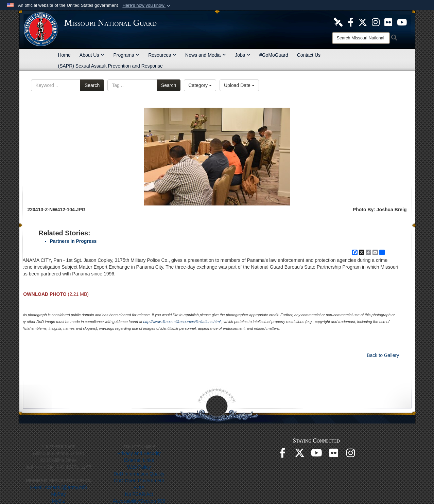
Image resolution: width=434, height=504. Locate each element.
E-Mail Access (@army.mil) (58, 487)
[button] (147, 5)
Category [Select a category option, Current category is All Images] (200, 85)
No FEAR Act (139, 494)
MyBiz (58, 501)
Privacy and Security (139, 453)
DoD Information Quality (139, 474)
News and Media (206, 55)
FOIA (139, 487)
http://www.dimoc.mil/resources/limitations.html (182, 322)
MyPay (59, 494)
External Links (139, 460)
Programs (126, 55)
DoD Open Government (139, 481)
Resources (162, 55)
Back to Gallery (383, 355)
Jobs (243, 55)
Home (64, 55)
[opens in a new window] (338, 22)
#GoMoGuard (274, 55)
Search (92, 85)
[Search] (361, 38)
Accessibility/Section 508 (139, 501)
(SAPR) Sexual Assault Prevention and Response (110, 66)
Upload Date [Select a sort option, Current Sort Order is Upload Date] (239, 85)
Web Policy (139, 467)
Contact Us (309, 55)
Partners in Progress (73, 241)
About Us (92, 55)
